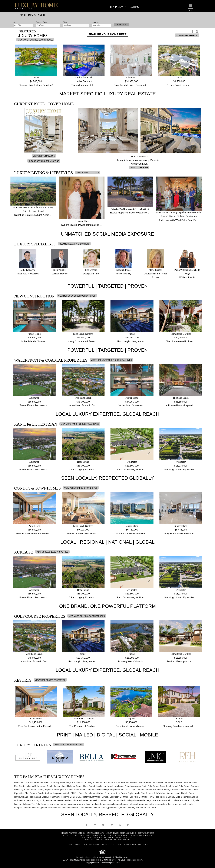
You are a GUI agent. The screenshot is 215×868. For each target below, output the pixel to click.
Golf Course (146, 835)
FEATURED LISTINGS (77, 833)
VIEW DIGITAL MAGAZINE (187, 35)
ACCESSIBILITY (124, 840)
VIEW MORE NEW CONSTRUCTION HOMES (77, 296)
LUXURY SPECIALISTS (96, 833)
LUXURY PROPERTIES (124, 844)
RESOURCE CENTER (116, 838)
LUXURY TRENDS (141, 844)
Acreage (134, 835)
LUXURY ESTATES (107, 844)
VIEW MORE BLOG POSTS (88, 173)
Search (122, 25)
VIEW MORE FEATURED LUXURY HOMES (35, 40)
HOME (64, 833)
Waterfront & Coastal (73, 835)
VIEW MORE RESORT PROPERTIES (50, 680)
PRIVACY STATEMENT (94, 840)
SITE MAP (130, 838)
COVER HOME (112, 833)
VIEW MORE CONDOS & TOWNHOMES (81, 488)
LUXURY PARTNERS (146, 833)
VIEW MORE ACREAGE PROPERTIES (52, 552)
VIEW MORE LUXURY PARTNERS (69, 745)
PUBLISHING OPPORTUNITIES (94, 838)
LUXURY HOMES (74, 844)
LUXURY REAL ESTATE (90, 844)
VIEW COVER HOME (139, 168)
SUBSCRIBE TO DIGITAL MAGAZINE (44, 161)
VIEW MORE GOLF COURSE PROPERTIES (87, 616)
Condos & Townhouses (118, 835)
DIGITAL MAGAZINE (128, 833)
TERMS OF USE (110, 840)
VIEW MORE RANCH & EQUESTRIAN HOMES (80, 424)
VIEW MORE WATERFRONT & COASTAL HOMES (111, 360)
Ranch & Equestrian (95, 835)
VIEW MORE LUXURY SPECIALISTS (74, 244)
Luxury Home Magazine (72, 860)
